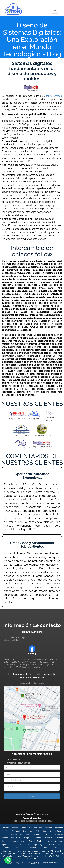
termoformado (54, 96)
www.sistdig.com (50, 863)
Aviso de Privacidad (32, 818)
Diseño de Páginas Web (27, 814)
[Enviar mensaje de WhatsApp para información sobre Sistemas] (8, 860)
